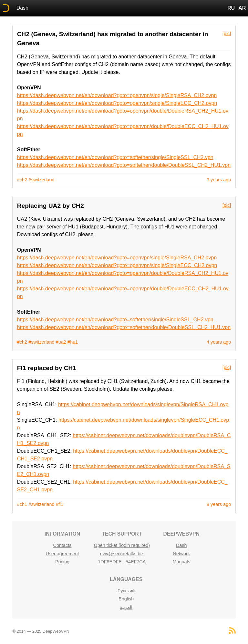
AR (242, 8)
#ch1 (22, 504)
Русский (126, 591)
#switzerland (41, 180)
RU (231, 8)
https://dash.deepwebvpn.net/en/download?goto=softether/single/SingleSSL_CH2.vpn (115, 157)
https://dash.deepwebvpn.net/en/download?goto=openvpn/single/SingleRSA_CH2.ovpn (117, 95)
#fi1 (60, 504)
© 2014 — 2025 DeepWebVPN (41, 631)
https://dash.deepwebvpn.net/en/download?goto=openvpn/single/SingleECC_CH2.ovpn (117, 103)
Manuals (181, 562)
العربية (126, 607)
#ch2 (22, 180)
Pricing (62, 562)
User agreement (62, 554)
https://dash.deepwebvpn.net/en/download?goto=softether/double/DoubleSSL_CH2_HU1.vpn (124, 165)
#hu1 (73, 342)
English (126, 599)
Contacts (62, 545)
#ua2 (61, 342)
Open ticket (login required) (122, 545)
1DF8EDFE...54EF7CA (122, 562)
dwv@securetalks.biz (122, 554)
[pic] (227, 34)
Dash (22, 8)
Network (181, 554)
